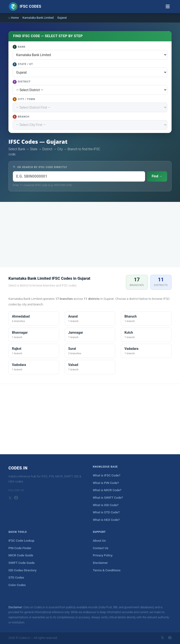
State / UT (23, 64)
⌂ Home (14, 18)
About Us (99, 541)
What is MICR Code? (107, 490)
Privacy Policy (103, 555)
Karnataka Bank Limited (38, 18)
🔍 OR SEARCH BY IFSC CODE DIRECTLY (40, 167)
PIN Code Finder (20, 548)
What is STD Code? (106, 512)
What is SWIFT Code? (108, 498)
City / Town (24, 99)
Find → (157, 176)
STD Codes (16, 578)
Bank (19, 47)
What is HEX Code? (106, 520)
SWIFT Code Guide (22, 563)
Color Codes (17, 585)
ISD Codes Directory (22, 570)
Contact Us (101, 548)
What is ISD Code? (106, 505)
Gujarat (62, 18)
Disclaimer (100, 563)
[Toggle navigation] (168, 7)
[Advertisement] (90, 235)
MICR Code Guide (21, 555)
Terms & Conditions (107, 570)
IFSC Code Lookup (21, 541)
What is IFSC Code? (107, 475)
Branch (21, 117)
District (22, 82)
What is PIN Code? (106, 483)
